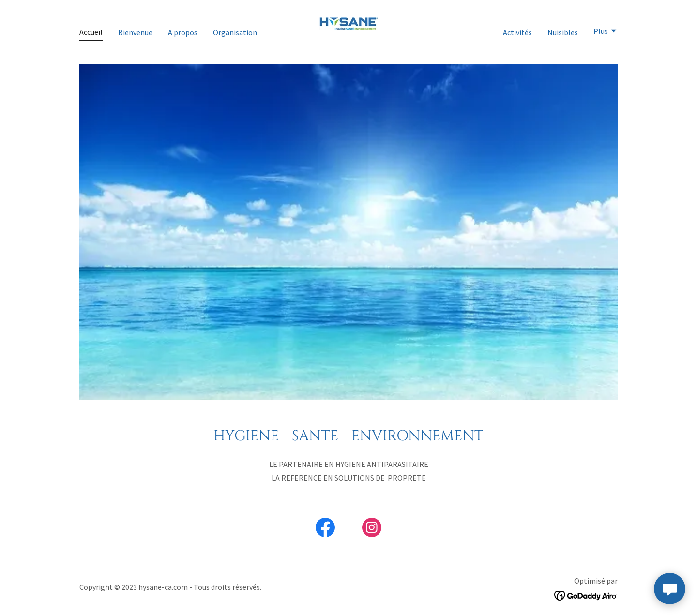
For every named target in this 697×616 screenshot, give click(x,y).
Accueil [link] (91, 32)
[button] (606, 32)
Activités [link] (517, 32)
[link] (348, 31)
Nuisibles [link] (563, 32)
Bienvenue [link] (135, 32)
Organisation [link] (235, 32)
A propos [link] (183, 32)
